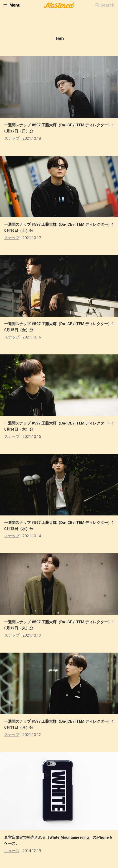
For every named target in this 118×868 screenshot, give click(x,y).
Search (107, 5)
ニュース (12, 851)
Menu (15, 5)
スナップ (12, 138)
